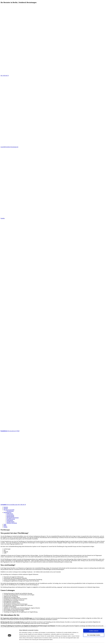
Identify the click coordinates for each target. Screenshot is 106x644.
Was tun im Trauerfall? (9, 510)
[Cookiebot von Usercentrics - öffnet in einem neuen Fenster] (10, 641)
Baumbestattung (10, 516)
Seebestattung (10, 520)
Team (5, 524)
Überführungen (10, 511)
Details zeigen (78, 641)
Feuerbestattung (10, 515)
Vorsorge (6, 508)
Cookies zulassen (94, 626)
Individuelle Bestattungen (13, 518)
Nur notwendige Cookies (94, 631)
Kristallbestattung (11, 519)
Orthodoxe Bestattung (12, 523)
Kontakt (5, 527)
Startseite (6, 507)
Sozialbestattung (10, 522)
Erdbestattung (10, 514)
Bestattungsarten (7, 512)
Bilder (5, 526)
